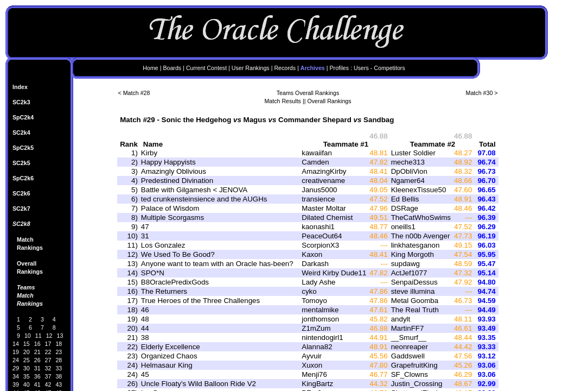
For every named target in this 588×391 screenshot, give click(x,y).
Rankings (30, 248)
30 (27, 368)
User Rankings (251, 68)
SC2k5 (21, 163)
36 (37, 376)
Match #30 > (482, 93)
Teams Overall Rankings (308, 93)
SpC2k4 (23, 117)
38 (59, 376)
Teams (26, 287)
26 (37, 360)
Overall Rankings (329, 101)
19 (16, 352)
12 (49, 336)
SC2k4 (21, 133)
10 (28, 336)
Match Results (283, 101)
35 (27, 376)
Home (150, 68)
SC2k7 (21, 209)
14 (16, 344)
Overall (27, 263)
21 (37, 352)
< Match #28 (134, 93)
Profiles (340, 68)
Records (285, 68)
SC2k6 (21, 193)
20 (27, 352)
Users (361, 68)
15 (27, 344)
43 (59, 384)
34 (16, 376)
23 (59, 352)
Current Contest (206, 68)
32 (48, 368)
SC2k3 (21, 102)
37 (48, 376)
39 (16, 384)
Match (25, 239)
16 (37, 344)
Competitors (389, 68)
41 (37, 384)
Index (20, 87)
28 (59, 360)
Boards (172, 68)
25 (27, 360)
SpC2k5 (23, 148)
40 (27, 384)
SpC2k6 (23, 178)
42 (48, 384)
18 (59, 344)
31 (37, 368)
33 (59, 368)
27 (48, 360)
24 (16, 360)
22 (48, 352)
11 (39, 336)
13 (60, 336)
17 (48, 344)
